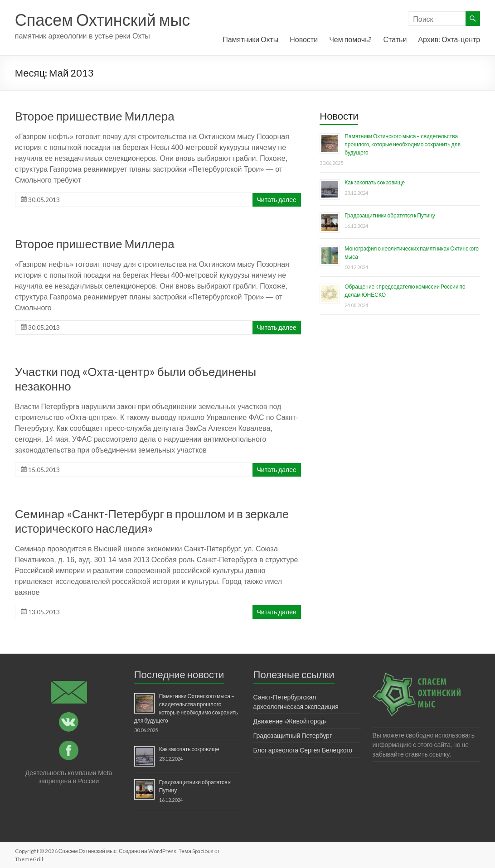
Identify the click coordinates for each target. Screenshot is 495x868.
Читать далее (277, 200)
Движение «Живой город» (290, 721)
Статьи (395, 39)
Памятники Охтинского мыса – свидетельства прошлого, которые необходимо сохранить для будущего (403, 144)
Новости (304, 39)
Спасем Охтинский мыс (103, 19)
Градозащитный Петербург (293, 735)
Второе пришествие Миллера (95, 116)
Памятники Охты (250, 39)
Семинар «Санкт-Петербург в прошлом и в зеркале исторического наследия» (152, 521)
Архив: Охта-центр (449, 39)
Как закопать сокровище (375, 182)
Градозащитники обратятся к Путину (390, 215)
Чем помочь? (350, 39)
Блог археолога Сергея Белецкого (303, 750)
